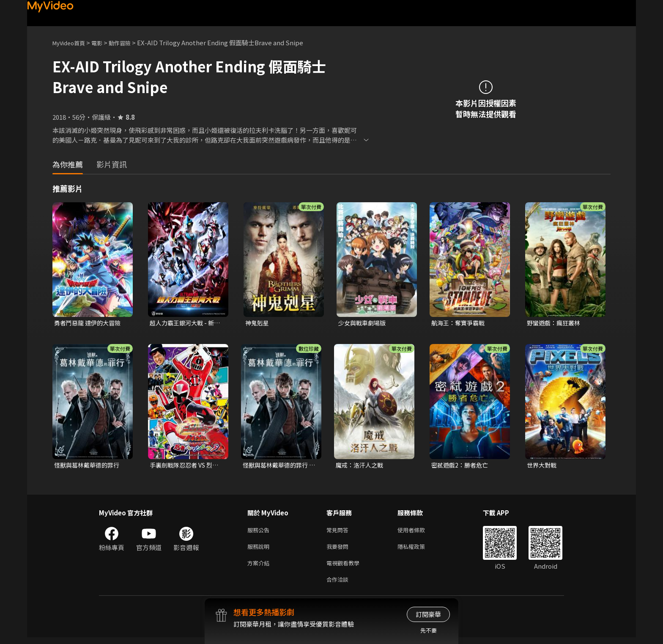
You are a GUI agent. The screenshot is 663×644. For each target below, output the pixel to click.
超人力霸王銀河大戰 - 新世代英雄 (184, 323)
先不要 (429, 630)
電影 (104, 43)
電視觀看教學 (345, 568)
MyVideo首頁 (72, 43)
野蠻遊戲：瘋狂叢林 (555, 323)
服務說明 (260, 550)
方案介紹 (260, 568)
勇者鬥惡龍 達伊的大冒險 (90, 323)
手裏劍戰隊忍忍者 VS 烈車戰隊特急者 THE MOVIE (186, 466)
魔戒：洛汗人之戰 (361, 466)
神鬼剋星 (258, 323)
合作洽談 (339, 585)
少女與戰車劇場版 (364, 323)
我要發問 (339, 550)
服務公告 (260, 532)
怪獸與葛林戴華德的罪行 (89, 466)
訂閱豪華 (428, 614)
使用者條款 (418, 532)
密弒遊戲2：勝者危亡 (462, 466)
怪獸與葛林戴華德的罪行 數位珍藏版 (278, 466)
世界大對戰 (543, 466)
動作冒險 (129, 43)
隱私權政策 (418, 550)
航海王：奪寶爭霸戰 (460, 323)
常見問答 (339, 532)
